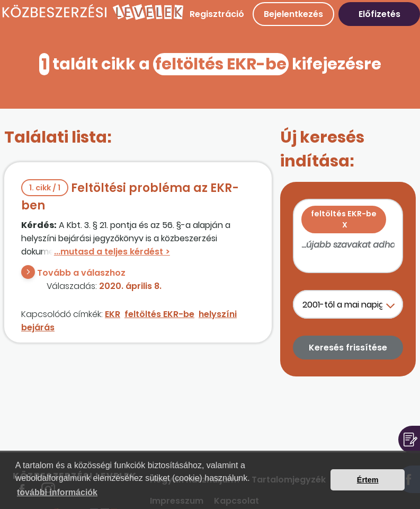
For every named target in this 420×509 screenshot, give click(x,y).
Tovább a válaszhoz (81, 273)
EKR (113, 314)
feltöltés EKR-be (159, 314)
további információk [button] (57, 492)
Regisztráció (217, 14)
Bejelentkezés (293, 14)
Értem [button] (368, 480)
